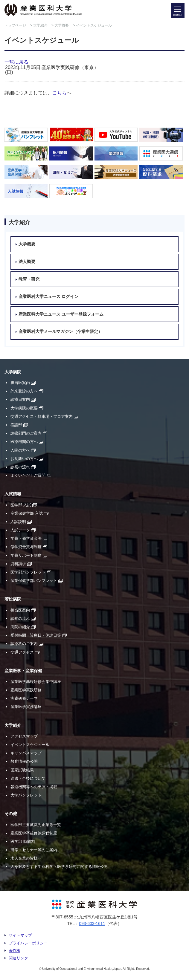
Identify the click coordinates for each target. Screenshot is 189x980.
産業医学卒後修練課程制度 (34, 833)
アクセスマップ (24, 736)
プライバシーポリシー (28, 943)
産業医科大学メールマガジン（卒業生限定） (60, 332)
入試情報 (13, 494)
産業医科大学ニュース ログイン (48, 297)
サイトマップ (20, 935)
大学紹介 (40, 25)
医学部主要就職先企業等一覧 (36, 825)
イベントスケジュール (30, 745)
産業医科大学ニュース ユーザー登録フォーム (61, 314)
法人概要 (27, 262)
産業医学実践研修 (26, 690)
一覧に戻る (16, 62)
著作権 (15, 951)
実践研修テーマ (24, 698)
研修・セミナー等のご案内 (34, 850)
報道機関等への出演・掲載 (34, 787)
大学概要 (62, 25)
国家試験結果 (22, 770)
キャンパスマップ (26, 753)
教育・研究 (29, 279)
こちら (60, 93)
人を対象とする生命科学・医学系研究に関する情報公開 (59, 867)
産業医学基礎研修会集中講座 (36, 682)
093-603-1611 (92, 924)
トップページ (15, 25)
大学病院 (13, 372)
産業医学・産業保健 (23, 671)
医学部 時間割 (23, 841)
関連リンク (18, 958)
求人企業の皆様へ (26, 858)
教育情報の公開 (24, 761)
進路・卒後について (28, 778)
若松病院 (13, 599)
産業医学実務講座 (26, 707)
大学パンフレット (26, 795)
